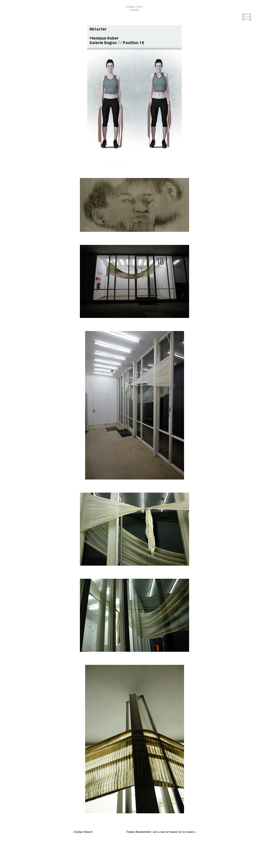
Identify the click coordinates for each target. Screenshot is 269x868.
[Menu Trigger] (247, 17)
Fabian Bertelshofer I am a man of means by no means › (161, 832)
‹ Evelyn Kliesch (83, 832)
